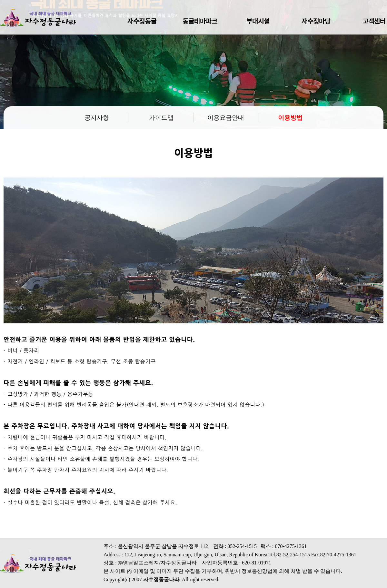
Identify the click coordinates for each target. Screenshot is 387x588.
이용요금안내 (226, 117)
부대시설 (258, 21)
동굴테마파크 (200, 21)
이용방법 (290, 117)
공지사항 (97, 117)
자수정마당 (316, 21)
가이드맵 (161, 117)
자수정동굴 (142, 21)
